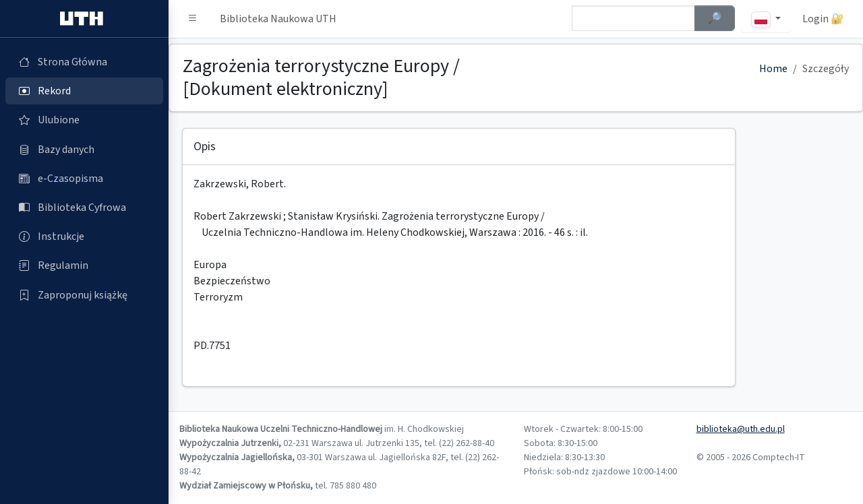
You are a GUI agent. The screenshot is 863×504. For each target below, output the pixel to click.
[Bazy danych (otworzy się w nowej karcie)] (84, 150)
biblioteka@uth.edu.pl (741, 429)
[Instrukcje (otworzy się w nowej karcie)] (84, 237)
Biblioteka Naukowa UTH (278, 19)
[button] (193, 19)
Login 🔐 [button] (823, 19)
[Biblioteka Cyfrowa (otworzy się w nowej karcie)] (84, 208)
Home (773, 69)
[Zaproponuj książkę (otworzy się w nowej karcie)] (84, 295)
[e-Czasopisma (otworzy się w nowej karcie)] (84, 179)
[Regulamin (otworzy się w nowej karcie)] (84, 265)
